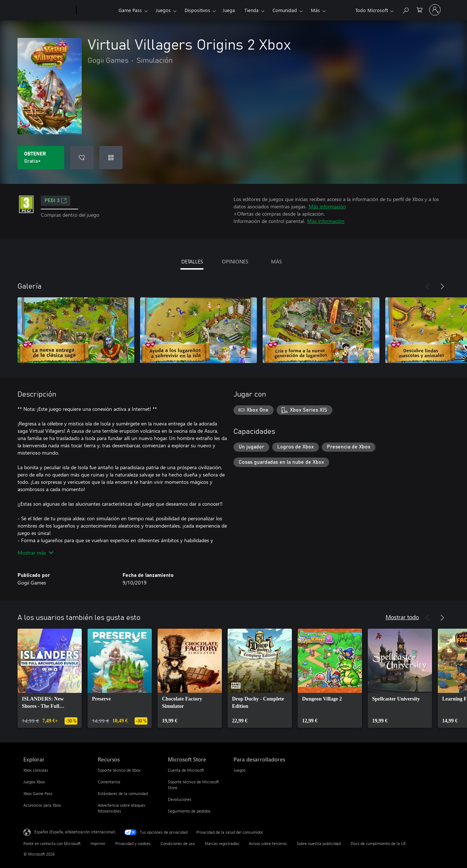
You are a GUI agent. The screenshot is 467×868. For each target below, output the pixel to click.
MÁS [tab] (276, 261)
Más (315, 10)
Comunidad (285, 10)
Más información (327, 206)
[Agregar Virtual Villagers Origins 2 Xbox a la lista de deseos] (82, 158)
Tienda (252, 10)
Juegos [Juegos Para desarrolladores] (240, 770)
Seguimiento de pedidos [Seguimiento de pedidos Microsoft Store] (189, 811)
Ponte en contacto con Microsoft (52, 843)
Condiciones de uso (178, 843)
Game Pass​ (130, 10)
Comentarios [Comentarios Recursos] (109, 782)
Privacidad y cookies (133, 843)
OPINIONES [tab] (235, 261)
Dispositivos (197, 10)
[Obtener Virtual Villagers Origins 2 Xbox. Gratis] (41, 158)
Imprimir (98, 843)
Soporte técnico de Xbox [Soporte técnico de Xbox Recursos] (119, 770)
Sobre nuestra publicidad (319, 843)
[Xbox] (97, 10)
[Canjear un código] (111, 158)
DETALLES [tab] (192, 261)
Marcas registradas (222, 843)
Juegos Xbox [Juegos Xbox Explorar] (34, 782)
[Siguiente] (442, 286)
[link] (50, 678)
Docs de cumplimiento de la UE (378, 843)
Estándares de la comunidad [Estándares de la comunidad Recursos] (123, 793)
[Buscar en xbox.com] (405, 9)
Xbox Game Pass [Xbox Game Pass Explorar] (38, 793)
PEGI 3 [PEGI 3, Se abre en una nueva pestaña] (56, 201)
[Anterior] (428, 286)
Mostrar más (35, 553)
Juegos (163, 10)
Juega (229, 10)
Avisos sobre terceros (268, 843)
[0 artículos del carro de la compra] (420, 9)
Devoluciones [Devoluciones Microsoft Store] (180, 799)
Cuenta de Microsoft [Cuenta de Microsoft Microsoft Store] (186, 770)
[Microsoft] (48, 10)
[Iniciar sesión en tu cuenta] (435, 10)
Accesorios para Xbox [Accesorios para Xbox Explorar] (42, 805)
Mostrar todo (402, 617)
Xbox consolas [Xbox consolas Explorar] (36, 770)
